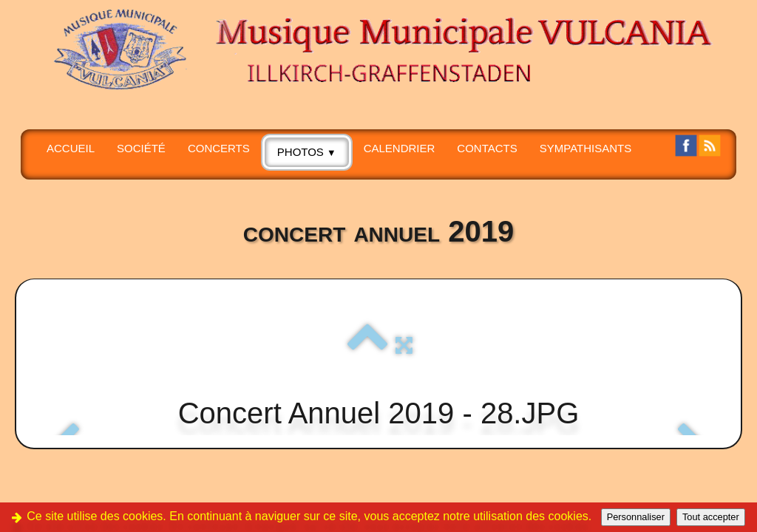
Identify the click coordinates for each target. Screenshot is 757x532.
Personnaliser (636, 517)
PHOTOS (307, 152)
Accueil (71, 148)
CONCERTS (219, 148)
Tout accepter (711, 517)
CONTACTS (487, 148)
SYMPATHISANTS (585, 148)
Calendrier (400, 148)
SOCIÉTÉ (141, 148)
